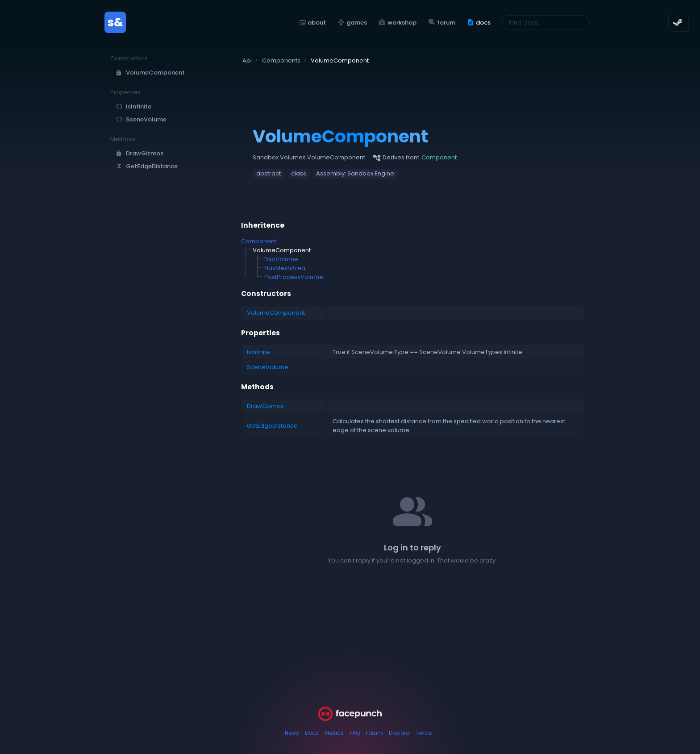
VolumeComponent (276, 313)
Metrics (334, 733)
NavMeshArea (285, 268)
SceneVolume (268, 367)
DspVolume (281, 259)
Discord (399, 733)
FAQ (355, 733)
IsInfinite (258, 352)
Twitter (424, 733)
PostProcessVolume (294, 277)
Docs (312, 733)
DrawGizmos (265, 406)
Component (259, 241)
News (292, 733)
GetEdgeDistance (272, 426)
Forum (374, 733)
